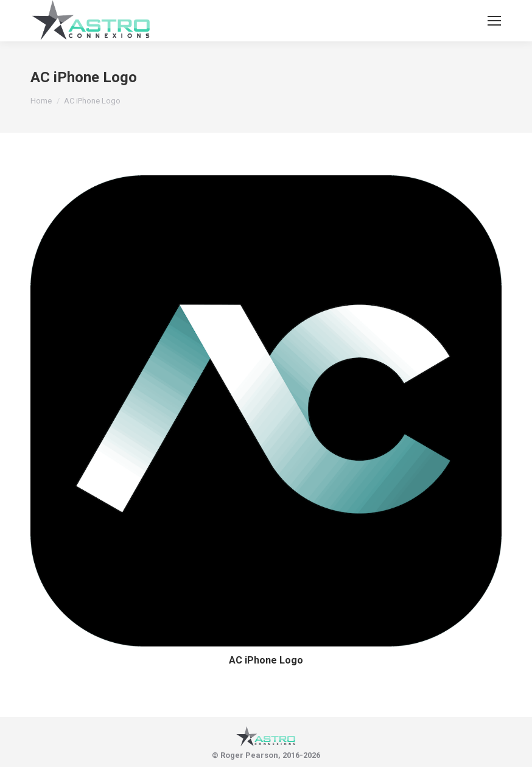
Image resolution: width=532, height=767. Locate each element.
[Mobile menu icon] (494, 21)
